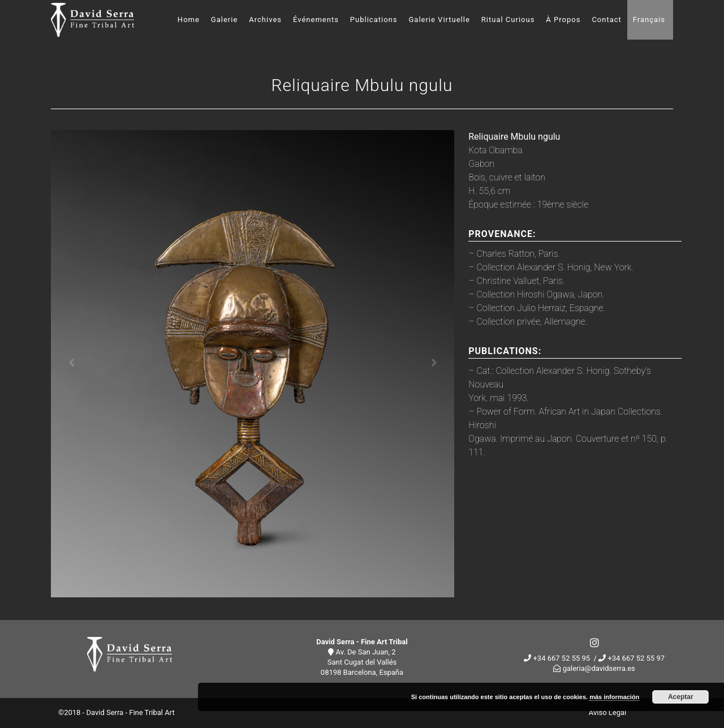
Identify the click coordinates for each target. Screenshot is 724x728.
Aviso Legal (607, 712)
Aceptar (681, 697)
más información (614, 697)
